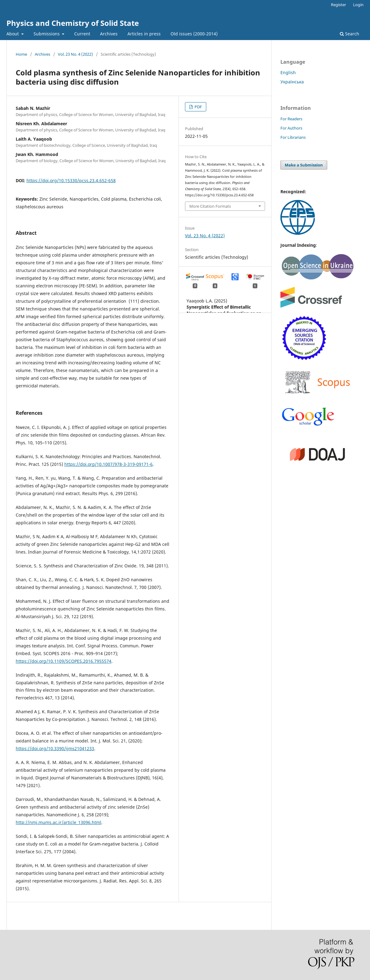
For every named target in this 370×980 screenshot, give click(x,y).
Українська (292, 82)
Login (358, 5)
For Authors (291, 128)
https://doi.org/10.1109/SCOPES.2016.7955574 (64, 661)
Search (350, 34)
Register (338, 5)
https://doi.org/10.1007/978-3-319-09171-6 (109, 464)
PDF (198, 107)
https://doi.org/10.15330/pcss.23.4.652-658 (71, 180)
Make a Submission (304, 165)
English (288, 72)
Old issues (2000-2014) (194, 34)
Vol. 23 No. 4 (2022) (75, 54)
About (13, 34)
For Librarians (293, 137)
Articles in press (144, 34)
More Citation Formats (210, 206)
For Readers (291, 119)
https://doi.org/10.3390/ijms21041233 (55, 748)
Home (21, 54)
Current (82, 34)
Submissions (47, 34)
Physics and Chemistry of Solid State (73, 23)
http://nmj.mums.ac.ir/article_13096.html (58, 822)
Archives (109, 34)
